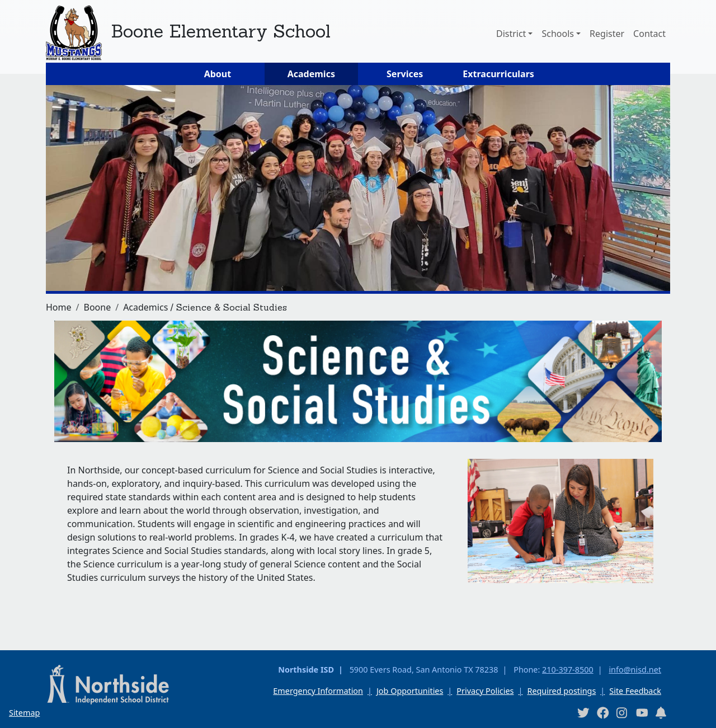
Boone (97, 307)
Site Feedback (635, 691)
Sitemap (24, 713)
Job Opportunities (410, 691)
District (511, 34)
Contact (649, 34)
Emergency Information (318, 691)
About (218, 74)
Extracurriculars (498, 74)
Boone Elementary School (221, 31)
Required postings (561, 691)
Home (59, 307)
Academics (311, 74)
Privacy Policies (485, 691)
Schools (558, 34)
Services (405, 74)
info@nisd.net (635, 670)
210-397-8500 (568, 670)
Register (607, 34)
